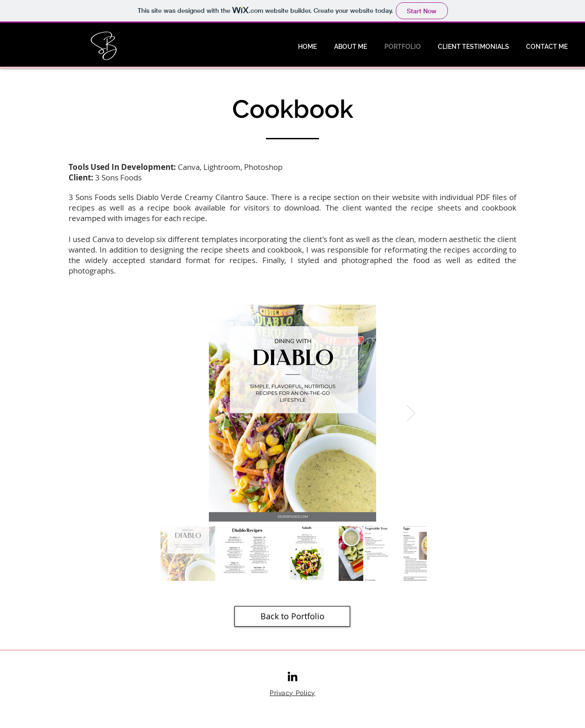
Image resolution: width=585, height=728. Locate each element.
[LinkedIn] (292, 676)
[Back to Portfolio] (292, 616)
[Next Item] (411, 413)
